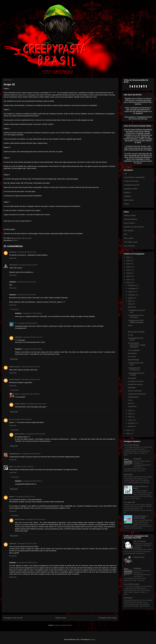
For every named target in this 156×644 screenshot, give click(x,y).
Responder (13, 258)
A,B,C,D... (132, 403)
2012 (128, 430)
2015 (128, 276)
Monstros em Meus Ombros (134, 227)
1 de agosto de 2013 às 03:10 (23, 467)
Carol (17, 394)
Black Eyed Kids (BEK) (136, 332)
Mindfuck (15, 240)
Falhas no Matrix (130, 215)
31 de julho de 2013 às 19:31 (26, 282)
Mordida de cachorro (135, 384)
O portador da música (136, 381)
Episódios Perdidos (131, 189)
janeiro (131, 426)
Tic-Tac (131, 335)
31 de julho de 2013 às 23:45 (22, 419)
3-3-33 (130, 400)
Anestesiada (132, 353)
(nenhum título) (139, 557)
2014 (128, 279)
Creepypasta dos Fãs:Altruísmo (134, 369)
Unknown (13, 252)
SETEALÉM (128, 475)
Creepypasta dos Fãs (132, 185)
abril (130, 417)
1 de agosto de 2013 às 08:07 (27, 323)
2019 (128, 264)
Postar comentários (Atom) (63, 625)
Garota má (132, 307)
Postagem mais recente (13, 618)
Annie (130, 325)
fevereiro (132, 423)
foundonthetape (134, 360)
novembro (132, 288)
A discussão (132, 406)
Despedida (137, 459)
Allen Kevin (13, 265)
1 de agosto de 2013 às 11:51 (32, 337)
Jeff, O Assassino (140, 541)
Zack (11, 467)
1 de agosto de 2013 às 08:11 (32, 481)
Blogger (93, 639)
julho (130, 301)
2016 (128, 273)
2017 (128, 270)
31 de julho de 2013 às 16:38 (26, 252)
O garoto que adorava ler (137, 394)
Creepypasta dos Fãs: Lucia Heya (136, 316)
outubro (131, 292)
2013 (128, 283)
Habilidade (132, 388)
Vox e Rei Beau (129, 246)
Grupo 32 (131, 304)
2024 (128, 257)
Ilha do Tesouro (129, 223)
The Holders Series (131, 242)
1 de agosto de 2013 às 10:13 (25, 497)
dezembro (132, 285)
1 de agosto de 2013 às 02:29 (31, 454)
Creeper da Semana (131, 181)
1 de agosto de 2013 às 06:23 (29, 394)
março (131, 420)
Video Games (129, 200)
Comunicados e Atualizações (134, 177)
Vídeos (126, 204)
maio (130, 414)
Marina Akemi (20, 434)
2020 (128, 261)
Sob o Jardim (129, 238)
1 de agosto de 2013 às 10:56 (36, 404)
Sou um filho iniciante (132, 445)
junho (130, 411)
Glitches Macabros (131, 219)
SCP (126, 234)
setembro (132, 295)
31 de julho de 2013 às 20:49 (26, 295)
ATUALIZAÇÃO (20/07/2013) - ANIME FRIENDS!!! (137, 345)
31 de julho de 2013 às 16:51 (28, 265)
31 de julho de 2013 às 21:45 (30, 379)
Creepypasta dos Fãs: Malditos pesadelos (136, 321)
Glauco (12, 497)
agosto (131, 298)
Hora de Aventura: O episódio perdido (141, 517)
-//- (16, 323)
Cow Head (132, 357)
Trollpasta (127, 196)
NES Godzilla (129, 231)
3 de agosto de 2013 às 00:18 (35, 519)
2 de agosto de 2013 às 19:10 (32, 349)
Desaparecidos (133, 397)
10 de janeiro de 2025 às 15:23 (27, 563)
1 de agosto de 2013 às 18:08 (27, 544)
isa (10, 419)
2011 (128, 433)
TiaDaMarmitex (15, 454)
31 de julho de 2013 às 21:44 (30, 367)
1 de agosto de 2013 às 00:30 (35, 434)
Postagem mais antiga (108, 618)
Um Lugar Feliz (129, 502)
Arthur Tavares (15, 367)
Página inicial (61, 618)
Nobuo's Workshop (135, 391)
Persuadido (132, 378)
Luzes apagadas (134, 350)
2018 (128, 267)
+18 (125, 174)
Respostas (15, 309)
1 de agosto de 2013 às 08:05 (32, 313)
